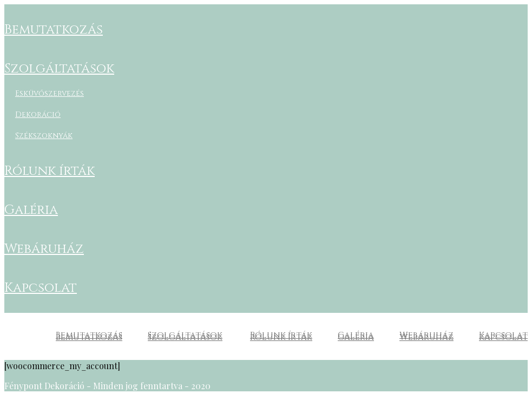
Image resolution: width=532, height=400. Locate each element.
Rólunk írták (50, 171)
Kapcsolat (41, 288)
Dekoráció (38, 114)
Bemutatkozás (54, 30)
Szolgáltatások (59, 69)
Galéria (31, 210)
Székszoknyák (44, 136)
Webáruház (44, 249)
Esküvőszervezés (50, 93)
